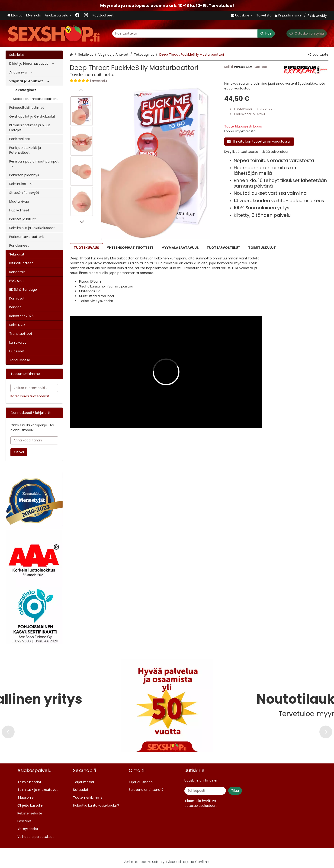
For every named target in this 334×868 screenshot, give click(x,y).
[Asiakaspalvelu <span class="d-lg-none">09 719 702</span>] (58, 15)
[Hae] (266, 33)
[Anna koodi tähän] (34, 440)
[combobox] (193, 33)
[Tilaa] (235, 791)
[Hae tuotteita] (193, 33)
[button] (142, 81)
